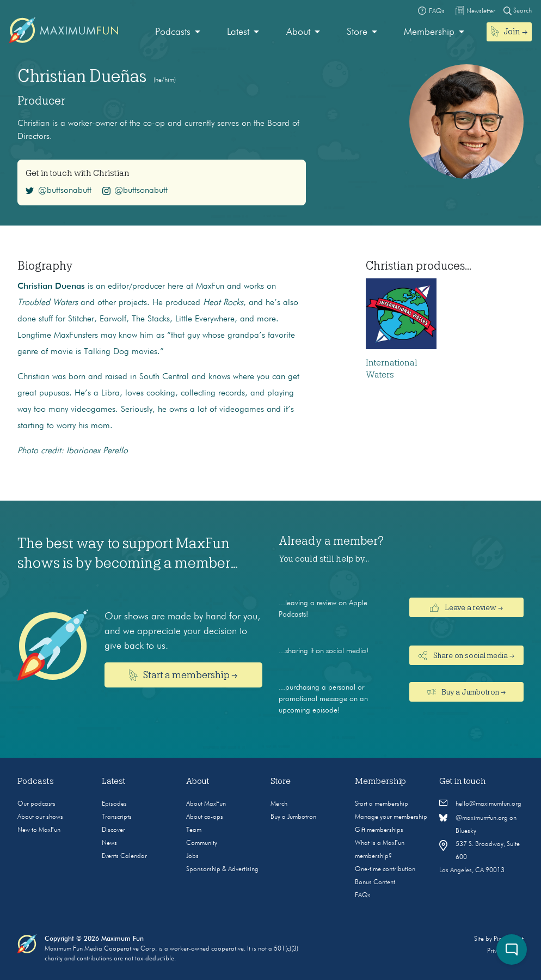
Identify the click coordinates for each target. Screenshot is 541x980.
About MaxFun (206, 804)
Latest (238, 32)
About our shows (40, 817)
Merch (279, 804)
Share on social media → (466, 656)
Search (518, 11)
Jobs (192, 856)
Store (357, 32)
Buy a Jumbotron (293, 817)
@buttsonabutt (59, 191)
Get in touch (463, 781)
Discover (113, 830)
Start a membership (382, 804)
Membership (429, 32)
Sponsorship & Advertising (222, 869)
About (298, 32)
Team (194, 830)
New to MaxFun (39, 830)
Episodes (114, 804)
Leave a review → (466, 607)
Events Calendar (124, 856)
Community (202, 843)
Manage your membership (391, 817)
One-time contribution (385, 869)
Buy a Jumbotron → (467, 692)
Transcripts (117, 817)
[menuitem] (178, 32)
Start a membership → (184, 675)
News (109, 843)
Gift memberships (379, 830)
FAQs (363, 896)
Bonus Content (375, 882)
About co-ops (205, 817)
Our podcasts (36, 804)
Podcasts (173, 32)
